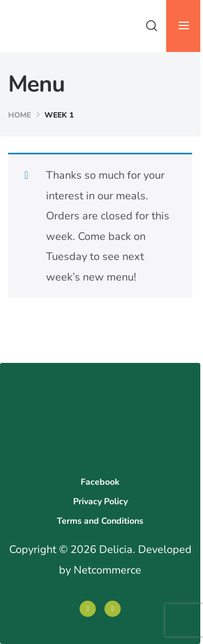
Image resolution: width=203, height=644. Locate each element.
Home (19, 115)
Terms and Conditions (100, 521)
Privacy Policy (100, 502)
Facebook (100, 482)
